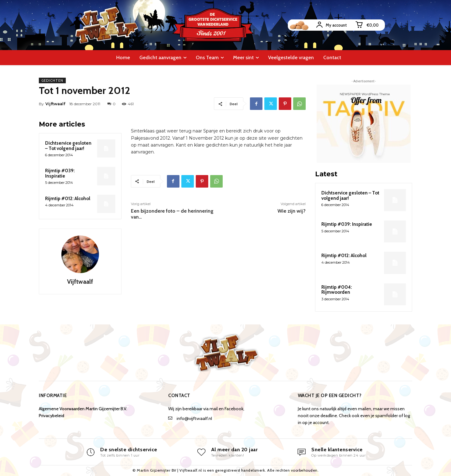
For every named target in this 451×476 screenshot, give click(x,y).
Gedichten (52, 80)
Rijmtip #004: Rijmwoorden (337, 290)
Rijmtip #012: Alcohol (68, 199)
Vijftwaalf (55, 104)
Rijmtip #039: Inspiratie (60, 173)
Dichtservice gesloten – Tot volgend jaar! (68, 146)
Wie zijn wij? (292, 211)
